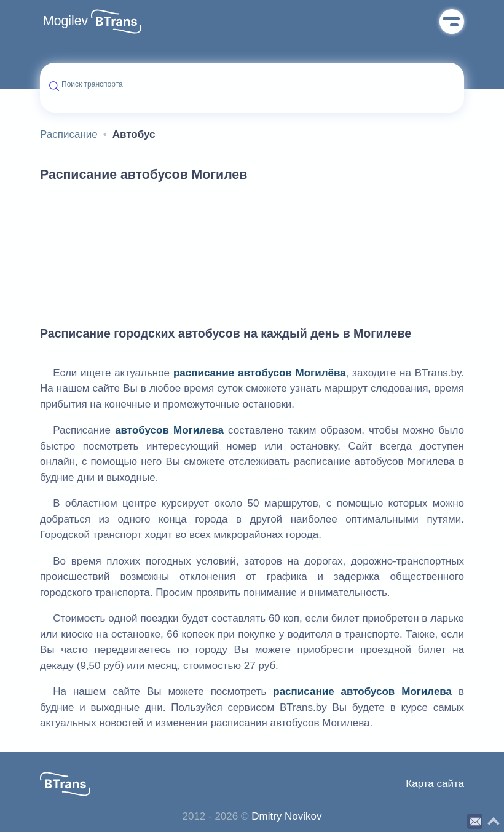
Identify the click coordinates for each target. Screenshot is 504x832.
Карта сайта (435, 784)
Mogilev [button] (65, 21)
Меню (452, 22)
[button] (116, 22)
